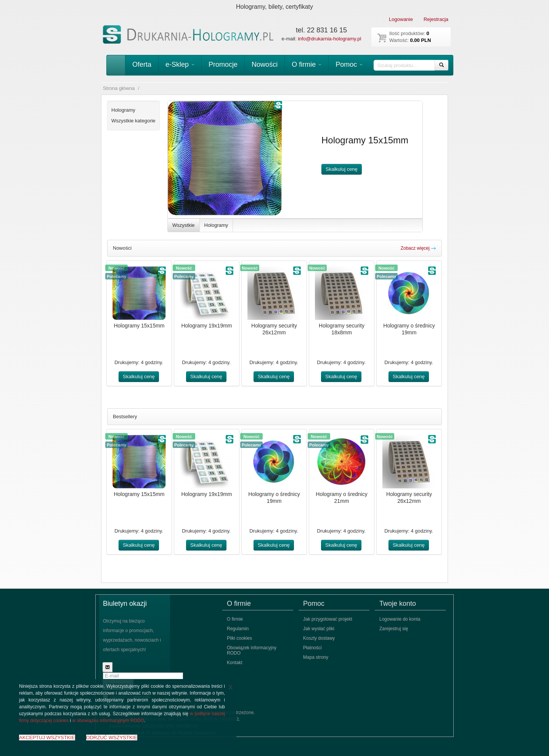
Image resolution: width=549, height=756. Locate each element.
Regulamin (238, 629)
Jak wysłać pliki (319, 629)
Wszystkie (184, 225)
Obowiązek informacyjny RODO (252, 650)
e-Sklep (180, 64)
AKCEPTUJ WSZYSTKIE (47, 738)
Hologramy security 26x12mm (274, 329)
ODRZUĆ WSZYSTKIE (112, 738)
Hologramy (216, 225)
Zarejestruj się (394, 629)
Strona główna (119, 88)
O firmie (307, 64)
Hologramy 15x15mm (139, 326)
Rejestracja (436, 19)
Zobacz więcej (418, 248)
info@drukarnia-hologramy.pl (329, 39)
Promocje (223, 64)
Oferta (142, 64)
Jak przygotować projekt (328, 619)
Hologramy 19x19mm (206, 326)
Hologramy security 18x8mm (342, 329)
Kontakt (235, 663)
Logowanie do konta (400, 619)
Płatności (312, 648)
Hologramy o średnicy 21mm (341, 498)
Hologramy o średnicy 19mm (409, 329)
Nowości (265, 64)
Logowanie (401, 19)
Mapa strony (316, 657)
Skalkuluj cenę (342, 169)
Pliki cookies (239, 638)
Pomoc (349, 64)
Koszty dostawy (319, 638)
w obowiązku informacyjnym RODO (108, 721)
